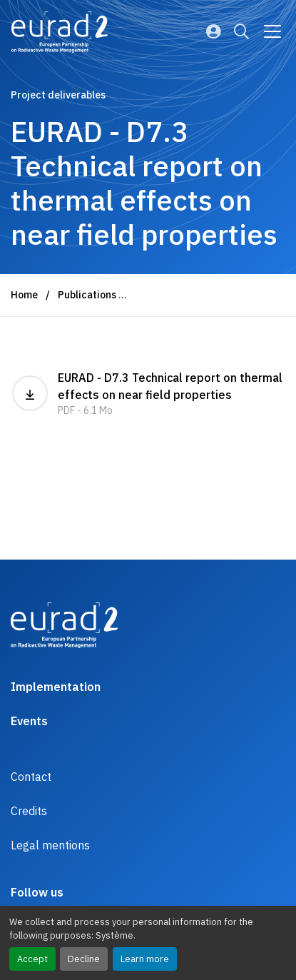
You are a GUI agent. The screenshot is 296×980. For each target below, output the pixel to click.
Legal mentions (50, 845)
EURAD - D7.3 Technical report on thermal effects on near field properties (148, 394)
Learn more (145, 959)
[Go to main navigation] (272, 31)
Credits (29, 811)
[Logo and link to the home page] (60, 32)
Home (24, 295)
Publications (87, 295)
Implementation (56, 687)
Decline (84, 959)
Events (29, 721)
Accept (32, 959)
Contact (31, 777)
